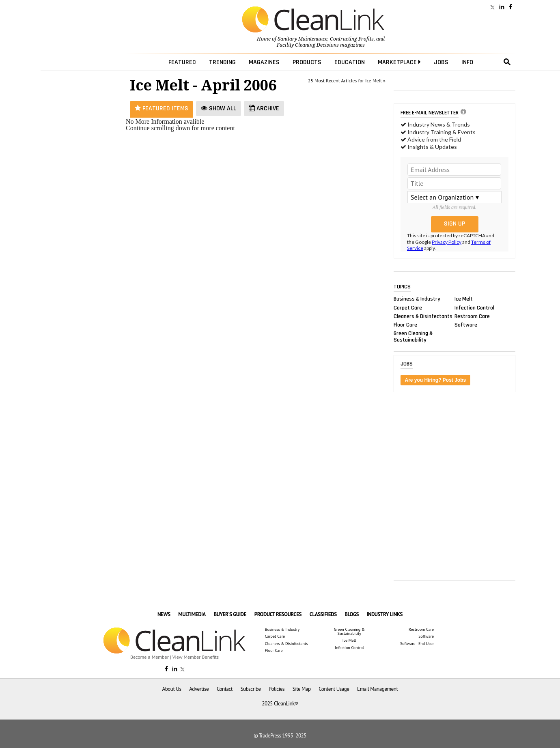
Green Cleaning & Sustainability (413, 337)
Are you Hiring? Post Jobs (436, 380)
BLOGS (352, 614)
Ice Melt (464, 299)
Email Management (377, 689)
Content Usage (334, 689)
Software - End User (417, 644)
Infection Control (474, 307)
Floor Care (405, 325)
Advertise (199, 689)
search (507, 62)
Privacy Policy (447, 242)
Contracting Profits (352, 39)
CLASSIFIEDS (323, 614)
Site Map (302, 689)
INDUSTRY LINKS (385, 614)
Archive (264, 109)
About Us (172, 689)
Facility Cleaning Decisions (308, 45)
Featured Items (162, 109)
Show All (219, 109)
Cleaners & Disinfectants (423, 316)
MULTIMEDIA (192, 614)
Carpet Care (408, 307)
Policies (277, 689)
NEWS (164, 614)
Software (466, 325)
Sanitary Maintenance (303, 39)
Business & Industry (417, 299)
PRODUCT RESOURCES (278, 614)
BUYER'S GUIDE (230, 614)
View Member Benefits (196, 657)
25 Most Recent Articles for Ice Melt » (347, 81)
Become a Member (150, 657)
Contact (225, 689)
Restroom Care (472, 316)
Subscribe (251, 689)
